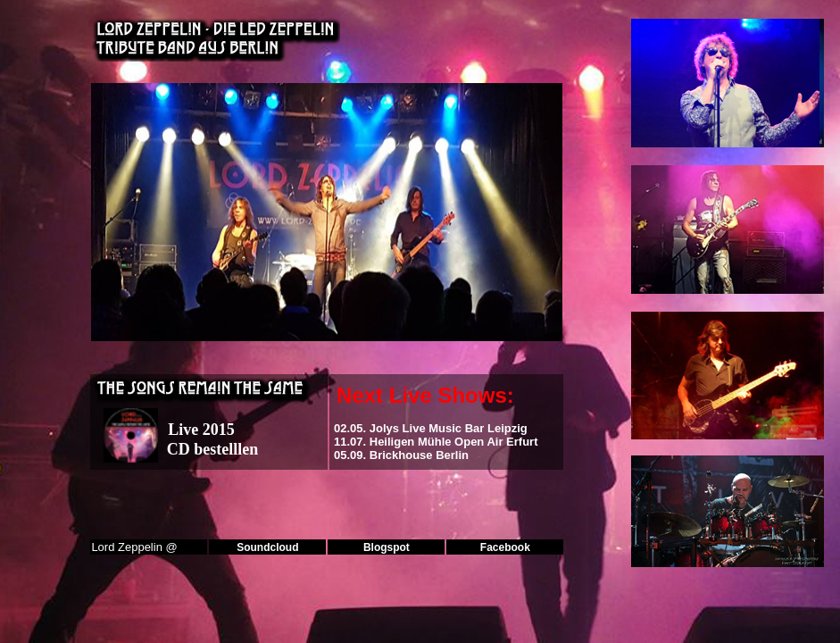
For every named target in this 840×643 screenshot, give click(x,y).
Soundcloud (267, 547)
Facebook (505, 547)
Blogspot (387, 547)
